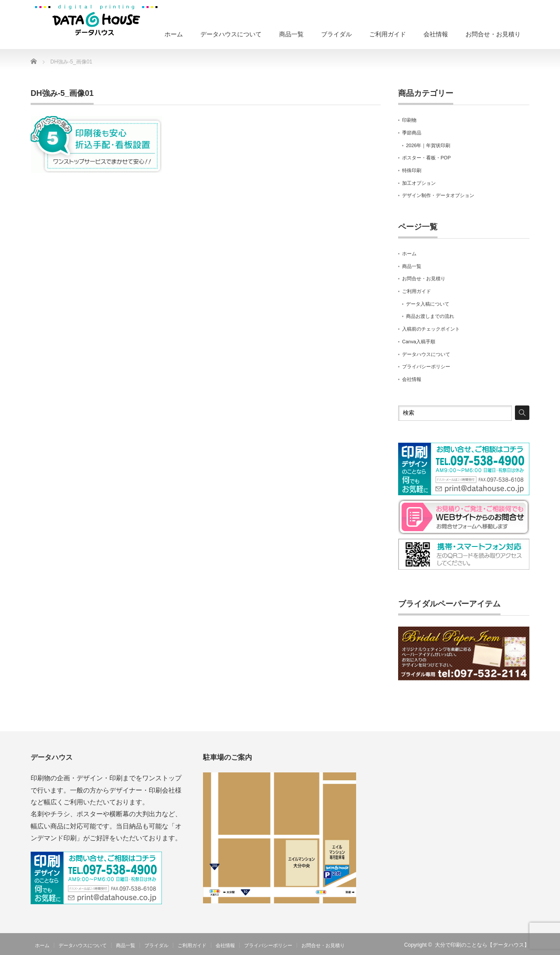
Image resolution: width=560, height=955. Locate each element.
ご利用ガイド (388, 34)
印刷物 (409, 120)
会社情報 (436, 34)
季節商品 (412, 133)
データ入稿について (428, 304)
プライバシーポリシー (426, 366)
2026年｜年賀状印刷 (428, 145)
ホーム (174, 34)
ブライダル (336, 34)
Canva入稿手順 (419, 342)
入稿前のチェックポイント (431, 329)
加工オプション (419, 183)
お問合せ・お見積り (493, 34)
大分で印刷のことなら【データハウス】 (482, 945)
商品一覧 (291, 34)
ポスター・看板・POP (426, 158)
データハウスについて (231, 34)
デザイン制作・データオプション (438, 195)
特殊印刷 (412, 170)
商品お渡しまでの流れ (430, 316)
